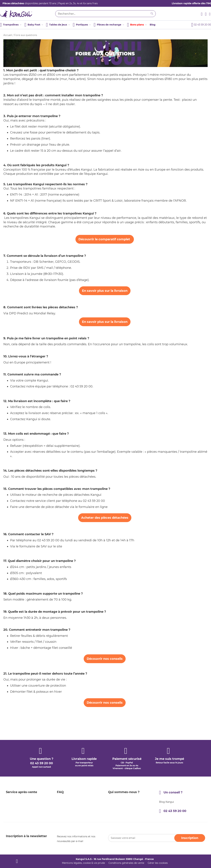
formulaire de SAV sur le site (41, 546)
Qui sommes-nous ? (120, 777)
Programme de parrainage (73, 789)
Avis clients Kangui (68, 813)
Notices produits (67, 807)
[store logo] (26, 15)
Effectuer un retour (17, 795)
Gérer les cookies (158, 863)
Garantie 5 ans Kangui (70, 777)
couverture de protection (47, 686)
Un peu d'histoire (118, 783)
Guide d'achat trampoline (72, 795)
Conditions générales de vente (126, 863)
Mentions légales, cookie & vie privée (83, 863)
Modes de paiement (18, 783)
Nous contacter (117, 795)
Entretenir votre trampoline (73, 801)
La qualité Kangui (118, 789)
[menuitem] (10, 25)
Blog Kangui (167, 777)
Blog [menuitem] (153, 25)
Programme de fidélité (70, 783)
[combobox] (105, 14)
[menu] (88, 25)
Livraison (11, 777)
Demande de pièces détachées (24, 801)
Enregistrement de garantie (22, 813)
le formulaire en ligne (91, 507)
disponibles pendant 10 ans (29, 3)
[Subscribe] (190, 838)
